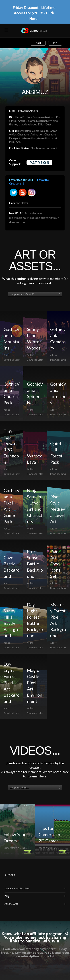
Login (38, 43)
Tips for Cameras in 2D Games (49, 834)
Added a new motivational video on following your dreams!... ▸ (34, 218)
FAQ (7, 896)
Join (55, 43)
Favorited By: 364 (21, 180)
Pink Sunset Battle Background (35, 564)
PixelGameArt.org (27, 111)
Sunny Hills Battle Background (12, 623)
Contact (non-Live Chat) (17, 888)
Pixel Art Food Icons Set (55, 564)
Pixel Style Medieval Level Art (58, 509)
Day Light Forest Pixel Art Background (12, 683)
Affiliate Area (11, 904)
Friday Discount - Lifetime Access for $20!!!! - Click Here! (34, 13)
